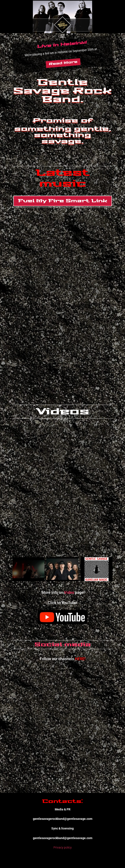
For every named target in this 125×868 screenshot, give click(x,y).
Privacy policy (63, 847)
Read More (63, 63)
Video (69, 592)
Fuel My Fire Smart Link (63, 201)
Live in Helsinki (62, 45)
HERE (80, 659)
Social (48, 645)
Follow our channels (57, 659)
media (78, 645)
